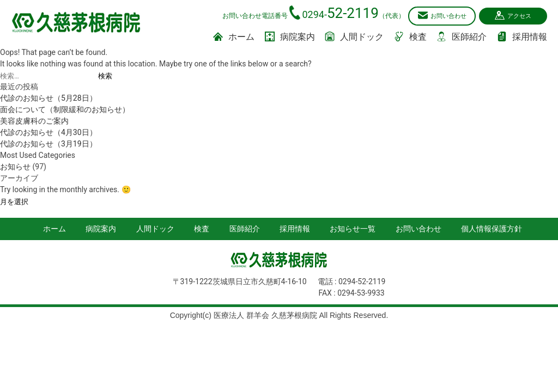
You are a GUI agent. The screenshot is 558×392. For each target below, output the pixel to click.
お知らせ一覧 (353, 228)
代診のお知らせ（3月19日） (48, 143)
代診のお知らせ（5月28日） (48, 97)
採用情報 (522, 36)
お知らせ (15, 166)
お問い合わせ (435, 16)
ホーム (234, 36)
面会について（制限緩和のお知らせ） (65, 109)
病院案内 (290, 36)
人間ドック (354, 36)
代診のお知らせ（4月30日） (48, 132)
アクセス (515, 16)
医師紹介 (462, 36)
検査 (410, 36)
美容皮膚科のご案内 (34, 120)
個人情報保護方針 (492, 228)
